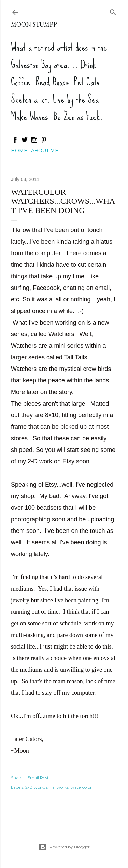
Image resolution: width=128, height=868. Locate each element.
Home (19, 151)
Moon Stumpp (34, 24)
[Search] (113, 11)
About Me (45, 151)
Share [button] (17, 778)
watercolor (81, 787)
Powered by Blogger (64, 847)
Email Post (38, 778)
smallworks (57, 787)
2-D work (35, 787)
